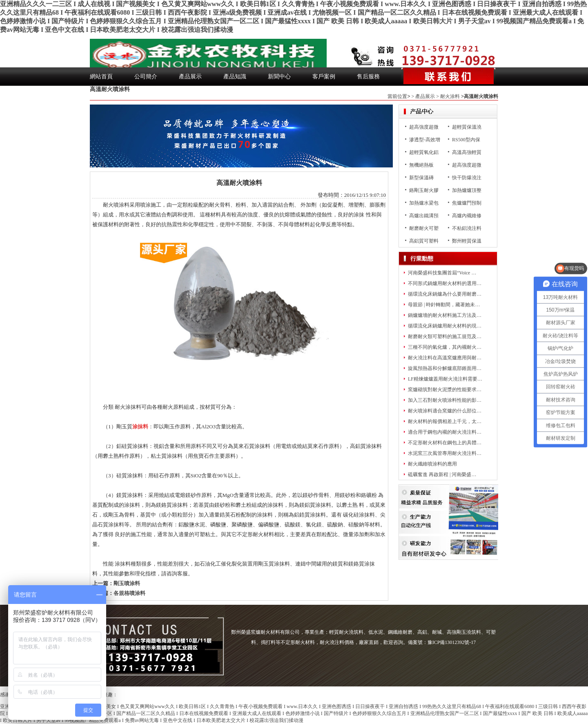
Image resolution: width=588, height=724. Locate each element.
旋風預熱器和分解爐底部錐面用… (445, 368)
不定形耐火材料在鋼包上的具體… (445, 443)
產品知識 (235, 77)
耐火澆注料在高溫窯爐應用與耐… (445, 358)
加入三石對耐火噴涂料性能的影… (445, 400)
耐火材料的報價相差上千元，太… (445, 421)
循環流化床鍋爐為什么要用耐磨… (445, 294)
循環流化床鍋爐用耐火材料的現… (445, 326)
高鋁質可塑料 (424, 241)
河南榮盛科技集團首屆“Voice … (442, 273)
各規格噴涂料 (129, 593)
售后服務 (368, 77)
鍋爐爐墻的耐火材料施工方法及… (445, 315)
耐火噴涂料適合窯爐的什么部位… (445, 411)
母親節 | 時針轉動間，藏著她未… (444, 305)
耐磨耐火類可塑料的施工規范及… (445, 336)
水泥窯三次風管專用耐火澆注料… (445, 453)
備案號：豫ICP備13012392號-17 (442, 642)
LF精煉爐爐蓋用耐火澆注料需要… (445, 379)
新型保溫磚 (421, 178)
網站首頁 (101, 77)
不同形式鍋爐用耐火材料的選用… (445, 283)
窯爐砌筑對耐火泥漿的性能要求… (445, 390)
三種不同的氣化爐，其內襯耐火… (445, 347)
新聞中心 (279, 77)
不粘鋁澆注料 (467, 228)
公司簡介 (146, 77)
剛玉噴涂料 (127, 583)
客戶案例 (324, 77)
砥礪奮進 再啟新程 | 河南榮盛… (442, 474)
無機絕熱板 (421, 165)
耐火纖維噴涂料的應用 (432, 464)
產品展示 (190, 77)
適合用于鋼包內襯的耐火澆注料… (445, 432)
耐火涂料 (450, 96)
